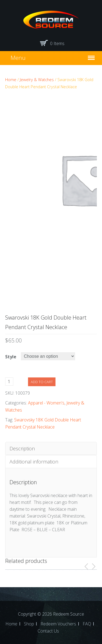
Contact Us (48, 631)
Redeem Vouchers (58, 624)
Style (11, 357)
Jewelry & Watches (37, 79)
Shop (29, 624)
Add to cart (42, 382)
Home (11, 79)
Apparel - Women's (46, 403)
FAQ (87, 624)
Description (22, 448)
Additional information (34, 462)
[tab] (51, 448)
